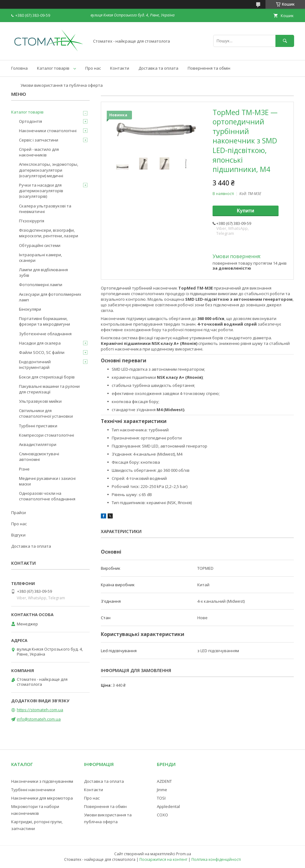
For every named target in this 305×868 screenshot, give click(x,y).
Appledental (168, 806)
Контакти (120, 68)
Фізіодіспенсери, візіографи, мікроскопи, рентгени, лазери (49, 233)
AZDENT (164, 781)
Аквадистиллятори (38, 444)
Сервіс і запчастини (39, 140)
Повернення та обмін (209, 68)
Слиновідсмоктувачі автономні (39, 457)
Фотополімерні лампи (41, 285)
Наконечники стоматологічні (48, 131)
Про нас (93, 68)
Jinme (162, 790)
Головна (19, 68)
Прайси (19, 513)
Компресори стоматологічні (47, 435)
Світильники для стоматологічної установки (46, 413)
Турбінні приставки (38, 426)
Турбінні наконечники (33, 790)
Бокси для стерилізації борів (47, 377)
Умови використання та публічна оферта (62, 85)
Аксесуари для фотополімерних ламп (50, 297)
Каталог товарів (53, 68)
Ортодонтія (30, 121)
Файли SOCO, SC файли (42, 352)
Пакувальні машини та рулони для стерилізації (49, 389)
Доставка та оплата (158, 68)
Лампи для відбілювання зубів (43, 272)
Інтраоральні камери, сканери (40, 258)
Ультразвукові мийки (40, 401)
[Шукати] (285, 41)
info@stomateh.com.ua (39, 719)
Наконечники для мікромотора (42, 798)
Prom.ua (184, 854)
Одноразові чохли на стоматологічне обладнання (47, 496)
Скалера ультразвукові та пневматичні (45, 209)
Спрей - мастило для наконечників (39, 152)
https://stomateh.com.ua (40, 710)
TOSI (161, 798)
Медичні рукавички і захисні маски (47, 481)
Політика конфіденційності (216, 859)
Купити (246, 211)
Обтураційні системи (40, 245)
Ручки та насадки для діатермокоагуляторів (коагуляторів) (41, 191)
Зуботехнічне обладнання (45, 334)
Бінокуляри (30, 309)
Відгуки (18, 535)
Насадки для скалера (40, 343)
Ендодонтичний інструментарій (35, 364)
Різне (24, 469)
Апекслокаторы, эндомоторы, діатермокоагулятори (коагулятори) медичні (49, 170)
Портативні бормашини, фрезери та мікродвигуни (45, 321)
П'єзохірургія (32, 221)
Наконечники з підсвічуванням (42, 781)
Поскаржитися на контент (163, 859)
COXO (162, 815)
